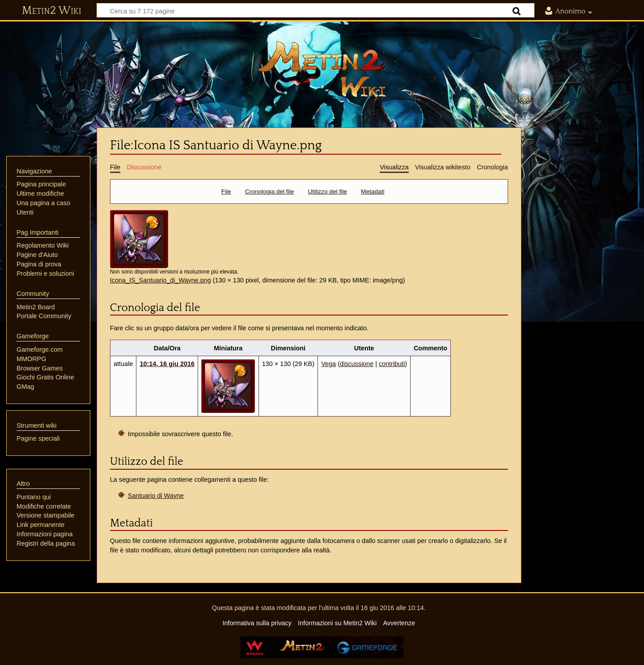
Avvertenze (399, 623)
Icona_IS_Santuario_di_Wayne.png (161, 280)
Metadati (373, 192)
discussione (357, 364)
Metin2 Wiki (52, 11)
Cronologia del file (269, 192)
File (226, 192)
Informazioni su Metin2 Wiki (337, 623)
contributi (392, 364)
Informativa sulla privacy (257, 623)
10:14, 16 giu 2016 (167, 364)
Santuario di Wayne (156, 496)
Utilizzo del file (328, 192)
